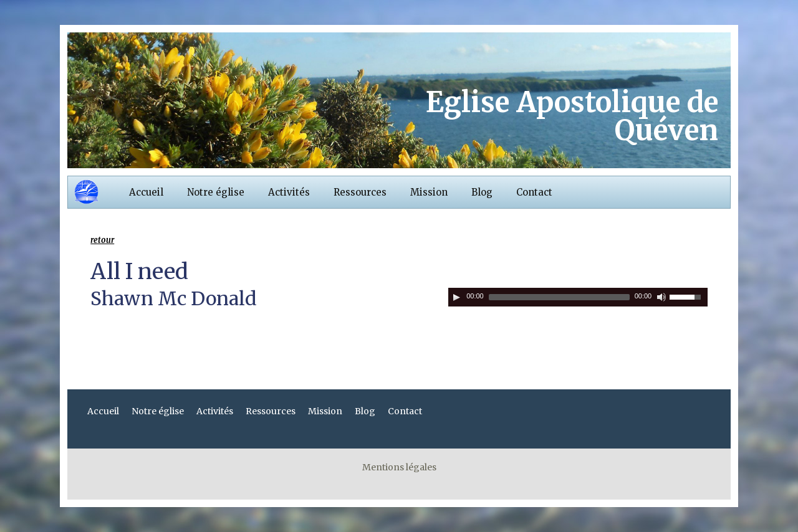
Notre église (216, 192)
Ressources (360, 192)
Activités (289, 192)
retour (102, 240)
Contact (534, 192)
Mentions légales (399, 467)
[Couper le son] (661, 297)
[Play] (456, 297)
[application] (578, 297)
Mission (429, 192)
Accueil (146, 192)
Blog (482, 192)
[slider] (559, 297)
